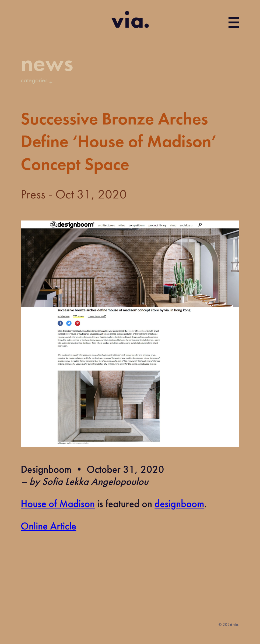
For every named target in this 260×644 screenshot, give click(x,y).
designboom (179, 504)
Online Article (48, 527)
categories (34, 81)
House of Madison (58, 504)
